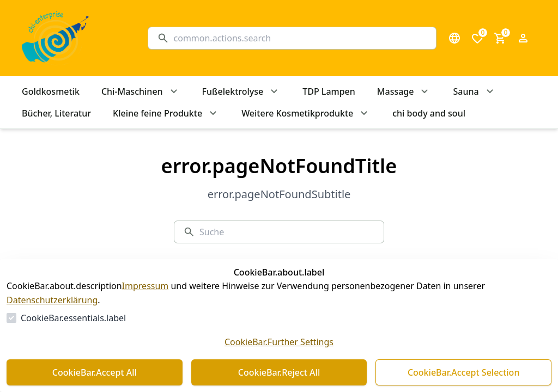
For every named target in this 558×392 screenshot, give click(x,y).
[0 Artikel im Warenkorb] (500, 38)
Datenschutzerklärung (52, 300)
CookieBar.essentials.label (73, 318)
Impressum (145, 286)
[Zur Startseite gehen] (74, 38)
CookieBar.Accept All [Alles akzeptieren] (95, 372)
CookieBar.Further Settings (279, 342)
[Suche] (301, 38)
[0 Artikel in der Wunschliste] (477, 38)
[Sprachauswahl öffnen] (454, 38)
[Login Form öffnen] (523, 38)
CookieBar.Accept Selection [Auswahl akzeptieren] (464, 372)
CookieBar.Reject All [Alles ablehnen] (279, 372)
